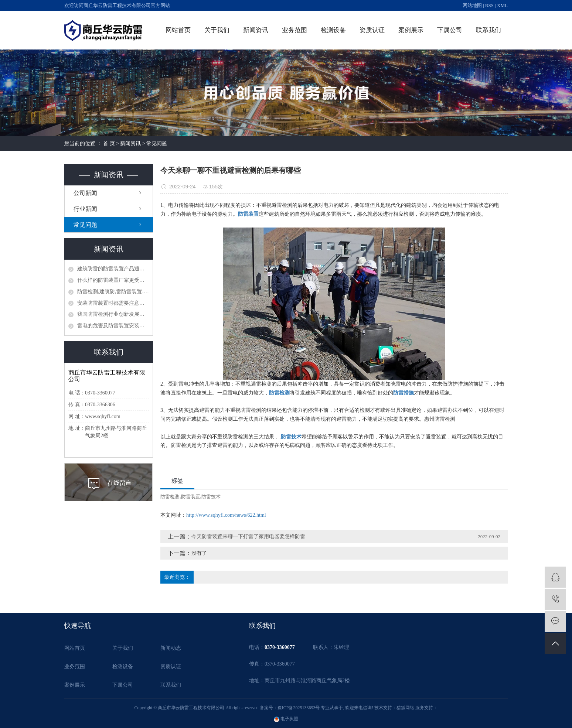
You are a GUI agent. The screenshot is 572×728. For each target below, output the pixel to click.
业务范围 (294, 30)
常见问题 (157, 143)
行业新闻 (85, 209)
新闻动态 (171, 648)
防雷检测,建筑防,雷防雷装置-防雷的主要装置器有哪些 (113, 292)
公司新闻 (85, 193)
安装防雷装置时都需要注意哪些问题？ (113, 303)
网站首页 (178, 30)
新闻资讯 (256, 30)
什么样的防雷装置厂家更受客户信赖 (113, 280)
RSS (489, 5)
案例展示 (411, 30)
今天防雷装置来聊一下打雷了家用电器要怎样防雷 (248, 536)
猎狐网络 (405, 708)
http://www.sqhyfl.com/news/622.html (226, 515)
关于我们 (217, 30)
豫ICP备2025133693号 (299, 708)
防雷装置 (191, 497)
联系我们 (488, 30)
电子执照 (286, 719)
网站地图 (472, 5)
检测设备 (333, 30)
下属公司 (450, 30)
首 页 (109, 143)
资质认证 (372, 30)
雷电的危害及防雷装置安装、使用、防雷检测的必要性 (113, 326)
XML (502, 5)
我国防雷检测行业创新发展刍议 (113, 314)
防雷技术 (211, 497)
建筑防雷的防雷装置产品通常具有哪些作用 (113, 269)
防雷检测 (170, 497)
